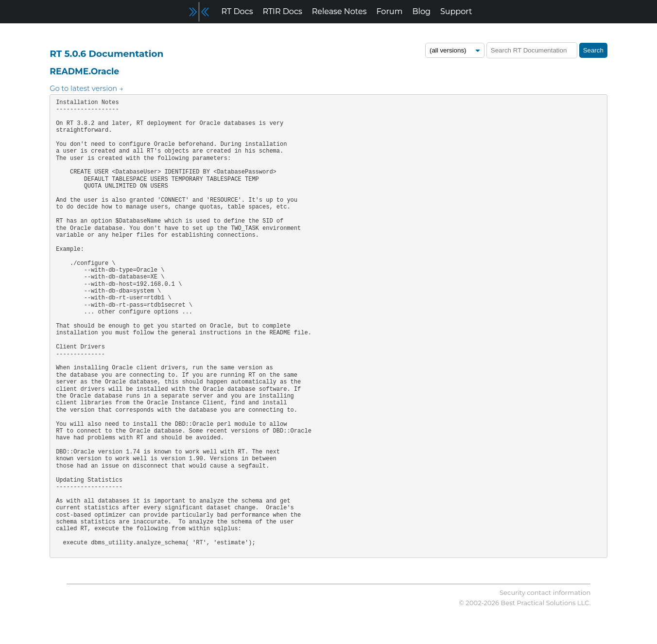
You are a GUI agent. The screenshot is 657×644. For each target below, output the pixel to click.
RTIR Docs (282, 11)
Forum (390, 11)
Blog (422, 11)
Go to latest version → (86, 88)
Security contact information (545, 592)
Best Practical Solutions (538, 603)
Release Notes (339, 11)
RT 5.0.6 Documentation (106, 54)
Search (593, 50)
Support (456, 11)
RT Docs (237, 11)
